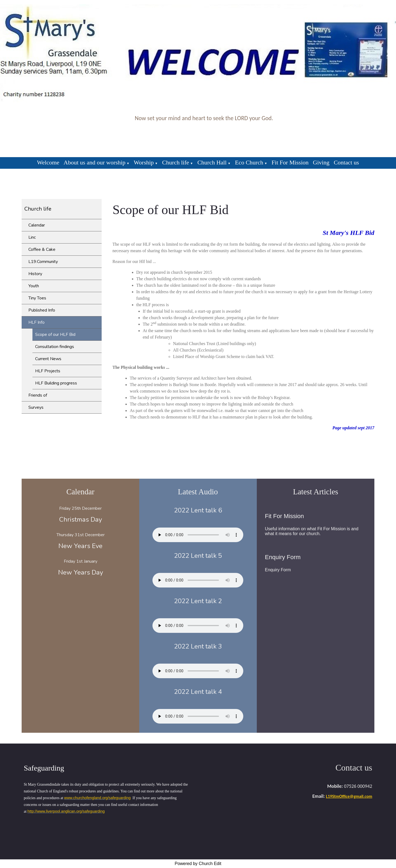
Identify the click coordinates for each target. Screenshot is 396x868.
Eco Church (249, 162)
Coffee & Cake (42, 249)
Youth (34, 286)
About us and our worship (94, 162)
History (35, 274)
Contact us (347, 162)
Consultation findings (55, 347)
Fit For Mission (290, 162)
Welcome (48, 162)
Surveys (36, 407)
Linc (32, 237)
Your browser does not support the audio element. (198, 535)
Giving (321, 162)
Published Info (42, 310)
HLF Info (36, 322)
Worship (144, 162)
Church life (176, 162)
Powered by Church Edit (198, 864)
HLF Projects (48, 371)
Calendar (37, 225)
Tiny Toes (37, 298)
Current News (48, 359)
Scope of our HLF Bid (55, 335)
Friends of (38, 395)
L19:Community (43, 262)
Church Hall (212, 162)
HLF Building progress (56, 383)
